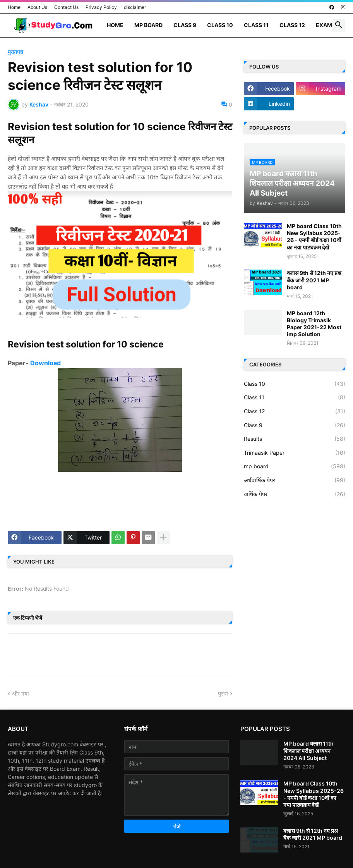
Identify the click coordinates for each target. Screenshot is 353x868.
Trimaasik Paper (295, 453)
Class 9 (185, 25)
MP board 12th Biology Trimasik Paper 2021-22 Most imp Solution (314, 324)
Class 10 (220, 25)
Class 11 (256, 25)
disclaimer (135, 7)
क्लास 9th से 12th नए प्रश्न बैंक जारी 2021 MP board (314, 280)
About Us (37, 7)
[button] (339, 25)
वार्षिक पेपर (295, 494)
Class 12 (292, 25)
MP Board (148, 25)
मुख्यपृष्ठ (15, 52)
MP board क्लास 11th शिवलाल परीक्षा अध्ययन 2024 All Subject (308, 750)
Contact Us (66, 7)
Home (14, 7)
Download (45, 363)
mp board (295, 466)
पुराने (223, 694)
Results (295, 439)
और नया (21, 694)
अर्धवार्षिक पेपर (295, 480)
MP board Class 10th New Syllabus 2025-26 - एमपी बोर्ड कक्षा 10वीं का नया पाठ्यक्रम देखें (314, 237)
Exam (324, 25)
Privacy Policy (101, 7)
